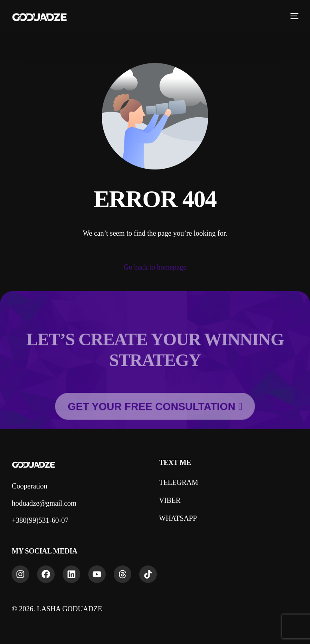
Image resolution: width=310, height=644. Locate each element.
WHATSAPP (178, 518)
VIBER (170, 500)
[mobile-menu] (291, 16)
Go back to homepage (155, 267)
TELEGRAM (178, 483)
